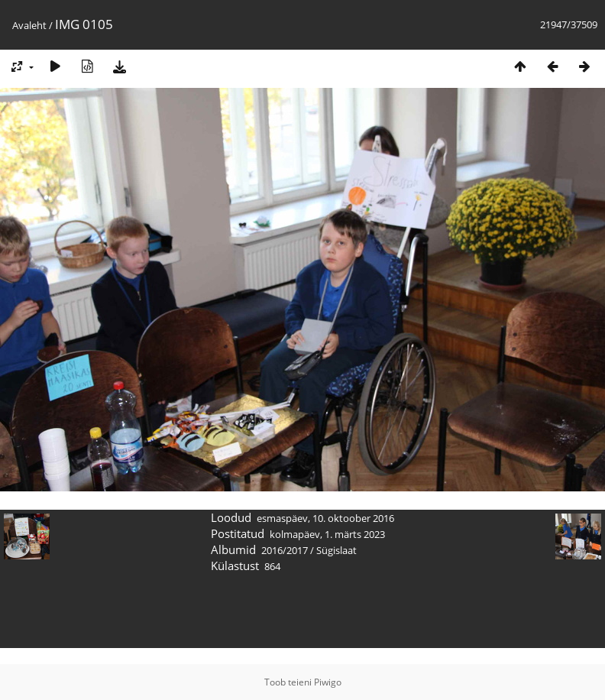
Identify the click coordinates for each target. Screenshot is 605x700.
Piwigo (328, 682)
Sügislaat (336, 550)
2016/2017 (285, 550)
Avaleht (29, 25)
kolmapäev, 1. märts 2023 (327, 534)
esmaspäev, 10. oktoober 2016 (325, 518)
